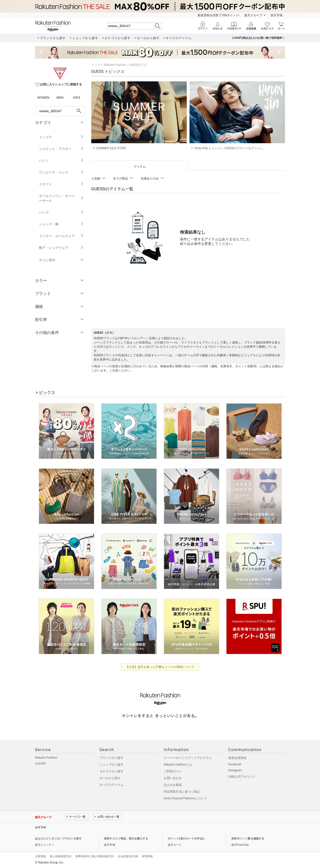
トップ (96, 65)
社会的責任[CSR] (128, 856)
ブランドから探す (111, 758)
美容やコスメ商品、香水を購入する (126, 839)
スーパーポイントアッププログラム (188, 758)
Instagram (235, 770)
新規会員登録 (237, 758)
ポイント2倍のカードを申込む (186, 839)
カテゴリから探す (111, 771)
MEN (60, 98)
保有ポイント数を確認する (248, 839)
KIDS (77, 98)
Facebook (235, 764)
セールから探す (110, 778)
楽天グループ (253, 15)
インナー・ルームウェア (61, 236)
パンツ (61, 161)
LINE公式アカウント (242, 777)
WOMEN (43, 98)
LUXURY (40, 764)
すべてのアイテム (111, 785)
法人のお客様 (173, 785)
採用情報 (147, 856)
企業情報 (40, 856)
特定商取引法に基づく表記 (182, 792)
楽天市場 (276, 15)
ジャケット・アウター (61, 149)
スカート (61, 184)
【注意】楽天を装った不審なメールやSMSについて (160, 667)
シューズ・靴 (61, 224)
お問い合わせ (173, 778)
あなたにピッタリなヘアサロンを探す (58, 839)
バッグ (61, 212)
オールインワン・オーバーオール (61, 198)
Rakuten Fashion (115, 65)
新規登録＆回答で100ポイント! (218, 15)
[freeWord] (60, 111)
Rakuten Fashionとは (178, 765)
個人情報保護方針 (61, 856)
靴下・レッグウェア (61, 248)
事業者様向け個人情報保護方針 (95, 856)
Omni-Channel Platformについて (185, 798)
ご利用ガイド (173, 771)
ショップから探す (111, 765)
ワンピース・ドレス (61, 172)
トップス (61, 137)
